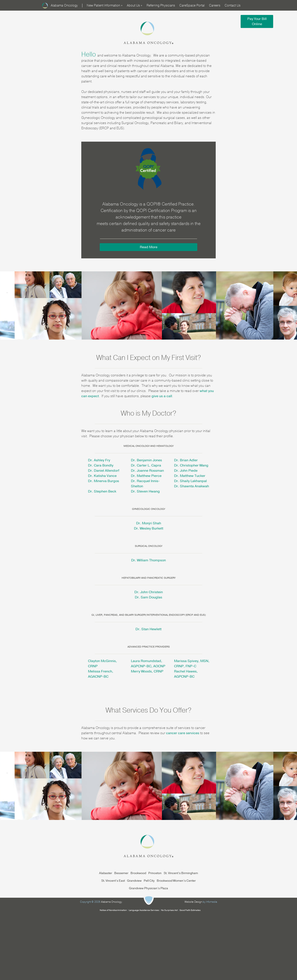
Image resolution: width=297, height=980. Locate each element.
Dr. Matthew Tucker (190, 476)
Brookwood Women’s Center (176, 881)
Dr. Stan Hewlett (148, 629)
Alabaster (106, 873)
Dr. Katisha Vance (102, 476)
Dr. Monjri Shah (149, 523)
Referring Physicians (161, 5)
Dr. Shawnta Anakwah (192, 486)
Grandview (134, 881)
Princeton (155, 873)
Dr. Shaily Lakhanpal (190, 481)
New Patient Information (105, 5)
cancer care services (183, 733)
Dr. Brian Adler (186, 460)
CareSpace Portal (192, 5)
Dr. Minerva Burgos (104, 481)
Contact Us (233, 5)
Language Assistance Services (144, 910)
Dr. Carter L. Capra (146, 465)
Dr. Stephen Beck (102, 491)
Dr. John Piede (186, 471)
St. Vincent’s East (113, 881)
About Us (135, 5)
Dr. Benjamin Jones (146, 460)
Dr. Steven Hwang (145, 491)
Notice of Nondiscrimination (113, 910)
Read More (149, 247)
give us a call (162, 396)
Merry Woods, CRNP (147, 671)
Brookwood (138, 873)
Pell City (149, 881)
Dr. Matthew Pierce (146, 476)
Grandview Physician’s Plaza (148, 888)
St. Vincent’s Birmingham (181, 873)
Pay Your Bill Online (257, 21)
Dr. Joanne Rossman (147, 471)
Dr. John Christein (149, 592)
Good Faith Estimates (190, 910)
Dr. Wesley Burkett (149, 528)
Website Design (193, 902)
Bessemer (121, 873)
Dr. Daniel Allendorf (104, 471)
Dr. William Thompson (148, 560)
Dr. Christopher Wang (191, 465)
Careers (215, 5)
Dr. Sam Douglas (148, 597)
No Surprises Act (169, 910)
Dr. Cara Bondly (101, 465)
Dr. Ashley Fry (99, 460)
